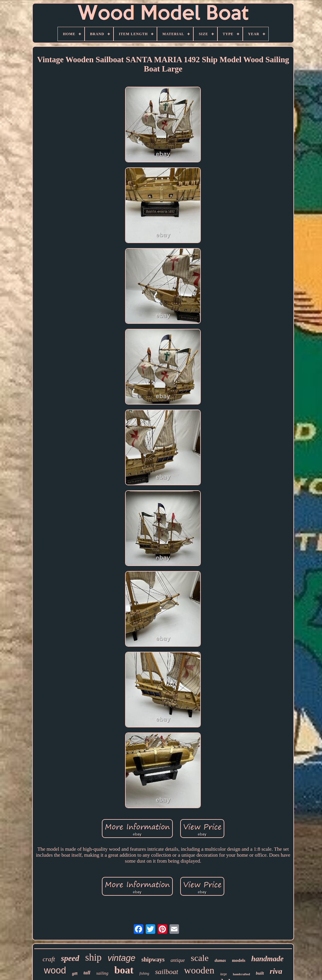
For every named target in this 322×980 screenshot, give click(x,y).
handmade (267, 959)
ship (93, 957)
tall (87, 973)
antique (178, 960)
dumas (220, 960)
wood (55, 970)
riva (276, 971)
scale (200, 958)
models (239, 960)
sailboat (167, 972)
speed (70, 958)
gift (75, 974)
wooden (199, 970)
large (223, 974)
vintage (122, 958)
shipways (153, 959)
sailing (102, 973)
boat (124, 970)
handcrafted (241, 974)
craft (49, 959)
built (260, 973)
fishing (144, 973)
